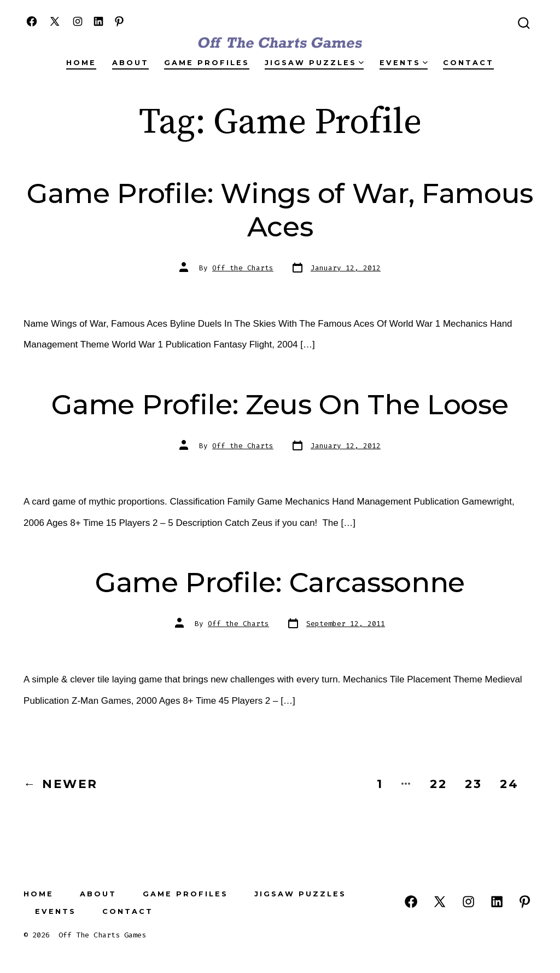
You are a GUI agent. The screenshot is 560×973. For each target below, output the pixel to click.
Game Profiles (207, 63)
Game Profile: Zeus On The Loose (280, 404)
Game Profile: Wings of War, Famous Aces (280, 210)
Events (404, 63)
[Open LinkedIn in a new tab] (98, 21)
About (130, 63)
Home (81, 63)
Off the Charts (243, 268)
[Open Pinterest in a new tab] (119, 21)
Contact (468, 63)
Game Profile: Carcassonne (280, 582)
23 (474, 784)
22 (439, 784)
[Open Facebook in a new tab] (32, 21)
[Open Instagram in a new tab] (78, 21)
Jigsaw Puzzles (314, 63)
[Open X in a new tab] (55, 21)
